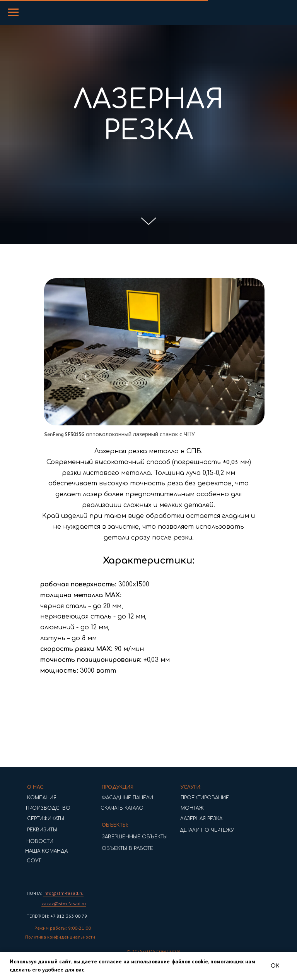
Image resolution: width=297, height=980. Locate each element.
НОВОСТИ (28, 841)
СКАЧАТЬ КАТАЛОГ (109, 808)
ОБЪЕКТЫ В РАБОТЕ (115, 848)
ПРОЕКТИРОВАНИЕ (193, 798)
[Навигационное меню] (13, 12)
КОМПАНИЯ (30, 798)
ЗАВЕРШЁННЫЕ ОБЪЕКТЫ (123, 837)
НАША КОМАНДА (32, 851)
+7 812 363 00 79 (56, 916)
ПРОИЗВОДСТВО (34, 808)
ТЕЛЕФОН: (26, 916)
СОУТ (22, 861)
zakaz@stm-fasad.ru (52, 904)
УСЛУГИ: (179, 787)
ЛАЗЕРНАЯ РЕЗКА (189, 819)
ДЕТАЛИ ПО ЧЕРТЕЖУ (195, 830)
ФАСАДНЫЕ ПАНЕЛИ (115, 798)
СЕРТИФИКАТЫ (34, 819)
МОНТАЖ (180, 808)
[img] (25, 874)
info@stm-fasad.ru (51, 893)
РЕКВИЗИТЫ (30, 830)
